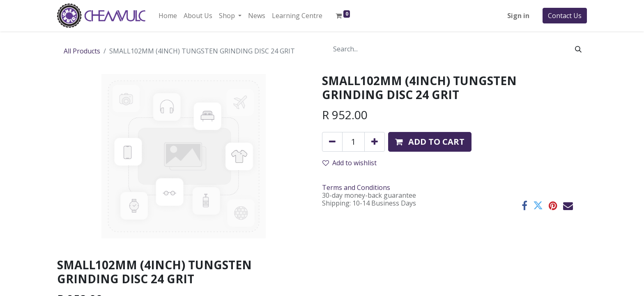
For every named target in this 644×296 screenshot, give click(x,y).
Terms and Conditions (356, 187)
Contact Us (565, 16)
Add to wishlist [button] (350, 163)
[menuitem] (168, 16)
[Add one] (375, 142)
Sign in (518, 16)
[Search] (578, 49)
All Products (82, 51)
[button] (430, 142)
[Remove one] (332, 142)
